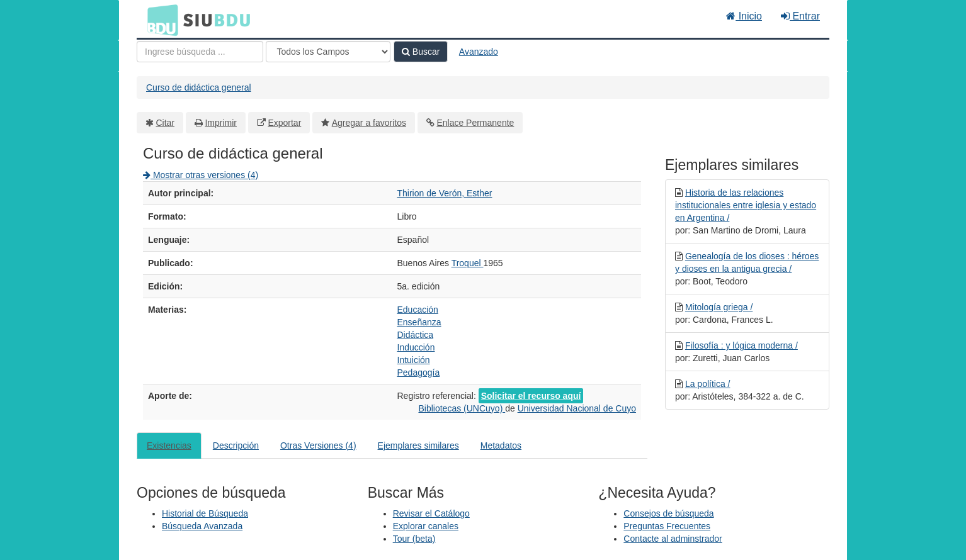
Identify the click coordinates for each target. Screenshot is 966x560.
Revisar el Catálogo (431, 513)
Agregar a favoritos (369, 123)
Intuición (414, 360)
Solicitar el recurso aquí (531, 396)
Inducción (416, 347)
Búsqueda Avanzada (202, 526)
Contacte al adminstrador (673, 539)
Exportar (284, 123)
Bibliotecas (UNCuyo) (462, 408)
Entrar (800, 16)
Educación (418, 310)
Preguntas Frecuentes (667, 526)
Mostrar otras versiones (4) (201, 175)
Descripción (236, 445)
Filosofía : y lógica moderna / (742, 345)
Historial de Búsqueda (205, 513)
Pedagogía (419, 372)
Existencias (169, 445)
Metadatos (501, 445)
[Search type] (328, 52)
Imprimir (221, 123)
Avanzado (479, 52)
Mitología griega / (719, 307)
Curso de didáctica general (199, 87)
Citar (166, 123)
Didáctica (416, 335)
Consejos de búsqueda (668, 513)
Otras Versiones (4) (318, 445)
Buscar (421, 52)
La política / (708, 384)
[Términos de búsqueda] (200, 52)
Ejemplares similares (418, 445)
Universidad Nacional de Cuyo (577, 408)
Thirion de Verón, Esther (445, 193)
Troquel (468, 263)
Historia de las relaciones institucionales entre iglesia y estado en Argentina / (746, 205)
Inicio (744, 16)
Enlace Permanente (475, 123)
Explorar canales (426, 526)
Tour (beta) (414, 539)
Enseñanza (419, 322)
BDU (159, 20)
